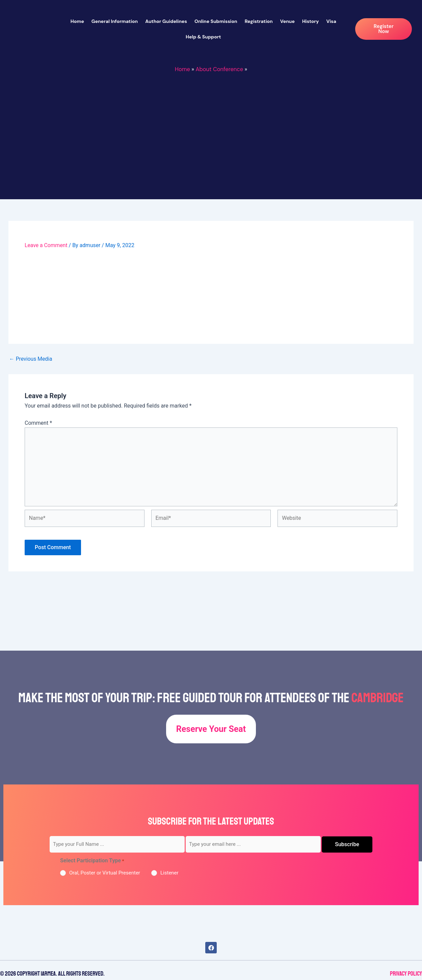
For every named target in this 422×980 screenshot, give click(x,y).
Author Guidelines (166, 21)
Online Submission (216, 21)
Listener (169, 873)
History (311, 21)
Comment (38, 423)
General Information (115, 21)
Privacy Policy (406, 974)
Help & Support (203, 37)
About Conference (220, 69)
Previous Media (31, 359)
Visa (331, 21)
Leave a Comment (46, 245)
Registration (259, 21)
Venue (287, 21)
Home (77, 21)
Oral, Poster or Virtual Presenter (105, 873)
